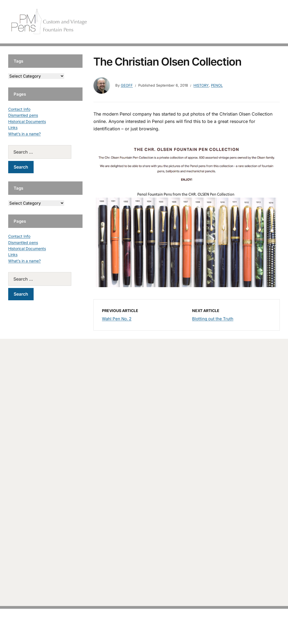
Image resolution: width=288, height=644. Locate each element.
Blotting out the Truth (213, 319)
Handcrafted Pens (201, 22)
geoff (127, 85)
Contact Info (19, 109)
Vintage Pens (238, 22)
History (201, 85)
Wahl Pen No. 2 (117, 319)
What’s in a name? (24, 134)
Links (13, 127)
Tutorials (266, 22)
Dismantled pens (23, 115)
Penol (217, 85)
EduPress (155, 631)
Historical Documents (27, 121)
